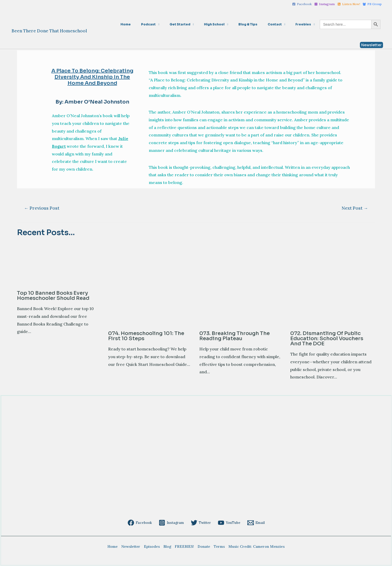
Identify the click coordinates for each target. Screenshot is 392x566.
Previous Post (42, 208)
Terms (217, 546)
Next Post (355, 208)
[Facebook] (302, 4)
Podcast (171, 24)
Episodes (153, 546)
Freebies (305, 24)
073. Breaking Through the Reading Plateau (235, 336)
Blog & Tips (258, 24)
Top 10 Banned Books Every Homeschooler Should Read (53, 296)
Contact (281, 24)
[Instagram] (325, 4)
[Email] (255, 523)
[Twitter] (201, 523)
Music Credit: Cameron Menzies (253, 546)
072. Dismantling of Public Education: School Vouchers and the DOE (327, 338)
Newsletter (133, 546)
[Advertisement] (171, 479)
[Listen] (349, 4)
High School (229, 24)
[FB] (372, 4)
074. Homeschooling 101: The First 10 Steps (146, 336)
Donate (203, 546)
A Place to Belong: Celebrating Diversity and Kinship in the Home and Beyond (92, 77)
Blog (168, 546)
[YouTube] (228, 523)
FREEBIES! (184, 546)
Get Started (198, 24)
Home (152, 24)
